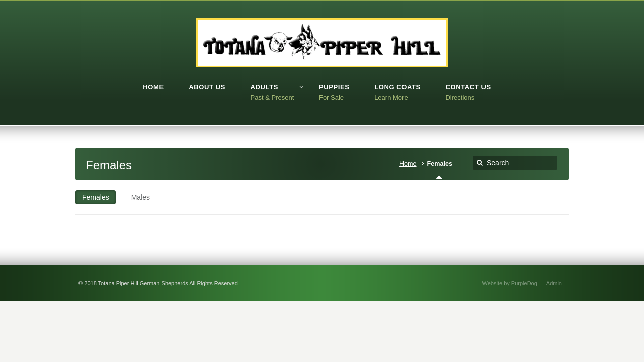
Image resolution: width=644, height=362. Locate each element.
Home (408, 164)
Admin (554, 283)
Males (141, 197)
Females (96, 197)
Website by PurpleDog (510, 283)
